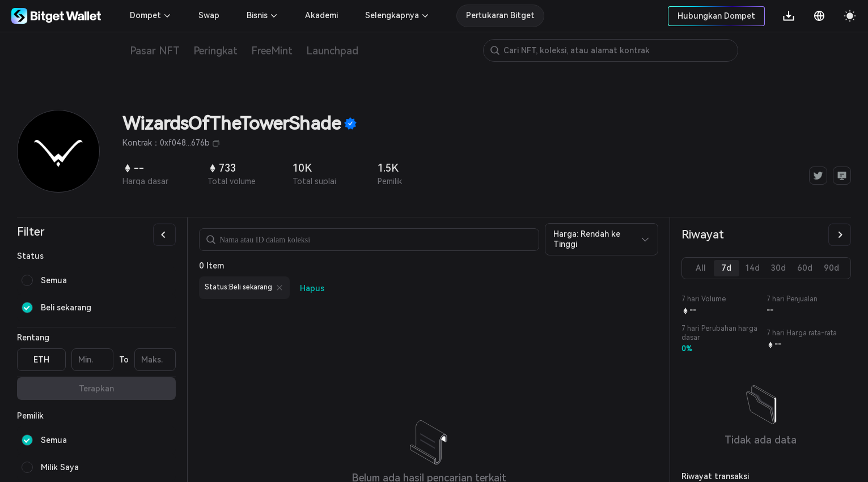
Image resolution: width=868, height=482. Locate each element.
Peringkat (215, 51)
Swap (209, 15)
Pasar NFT (155, 51)
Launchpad (332, 51)
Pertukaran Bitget (500, 15)
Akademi (321, 15)
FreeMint (272, 51)
